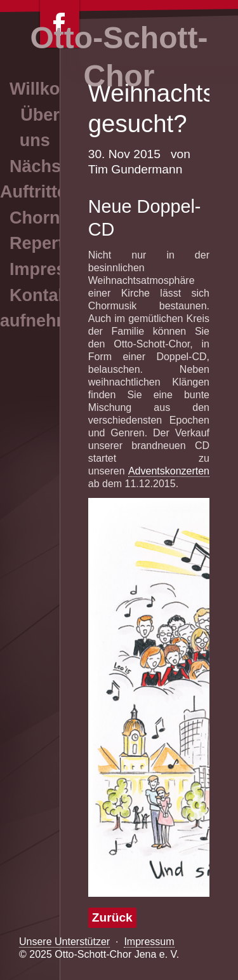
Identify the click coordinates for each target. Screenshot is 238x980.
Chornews (51, 218)
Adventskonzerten (169, 471)
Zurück (112, 917)
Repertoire (52, 243)
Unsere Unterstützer (64, 942)
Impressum (149, 942)
